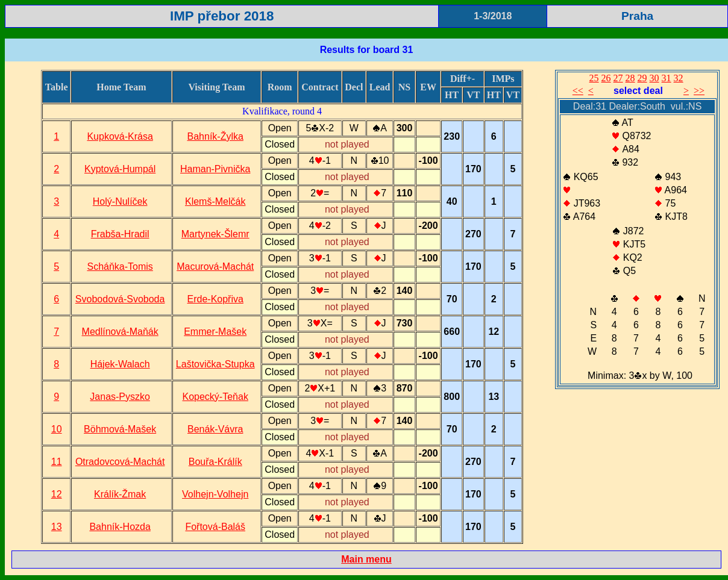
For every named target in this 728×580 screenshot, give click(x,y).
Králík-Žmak (120, 494)
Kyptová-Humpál (120, 169)
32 (679, 78)
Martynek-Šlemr (215, 234)
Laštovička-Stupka (215, 364)
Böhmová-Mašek (120, 429)
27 (618, 78)
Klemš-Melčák (215, 201)
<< (578, 91)
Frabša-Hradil (120, 234)
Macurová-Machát (215, 267)
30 (654, 78)
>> (699, 91)
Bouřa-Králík (215, 462)
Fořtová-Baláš (215, 527)
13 (57, 527)
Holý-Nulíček (120, 201)
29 (642, 78)
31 (667, 78)
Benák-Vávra (215, 429)
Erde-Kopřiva (215, 299)
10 (57, 429)
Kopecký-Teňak (215, 397)
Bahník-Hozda (120, 527)
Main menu (366, 559)
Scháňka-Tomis (120, 267)
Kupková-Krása (120, 136)
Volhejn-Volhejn (215, 494)
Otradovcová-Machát (120, 462)
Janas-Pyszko (120, 397)
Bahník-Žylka (215, 136)
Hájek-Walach (120, 364)
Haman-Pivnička (215, 169)
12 (57, 494)
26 (606, 78)
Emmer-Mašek (215, 332)
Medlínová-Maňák (120, 332)
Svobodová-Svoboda (120, 299)
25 (594, 78)
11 (57, 462)
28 (630, 78)
